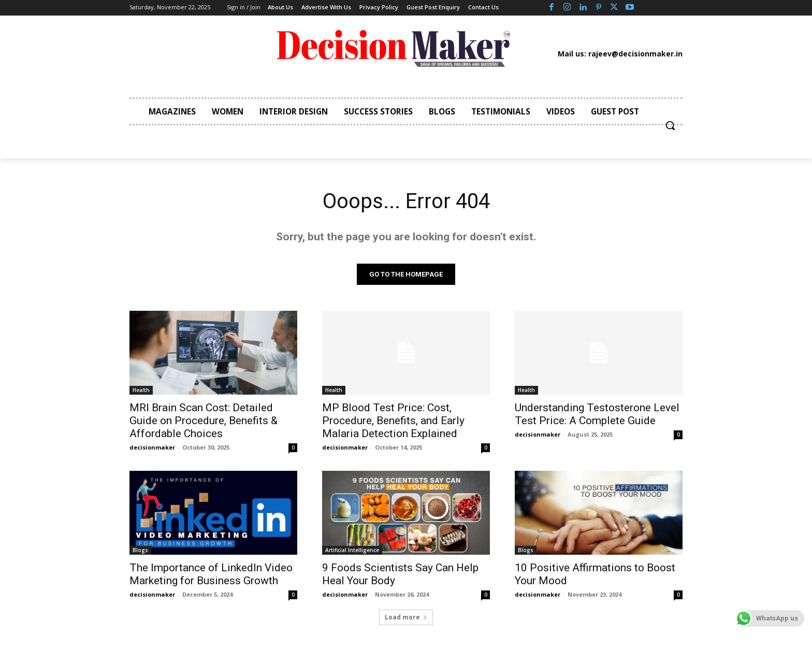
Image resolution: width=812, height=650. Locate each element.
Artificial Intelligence (352, 550)
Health (141, 390)
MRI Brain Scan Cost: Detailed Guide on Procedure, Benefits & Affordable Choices (204, 421)
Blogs (140, 550)
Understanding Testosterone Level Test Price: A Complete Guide (597, 414)
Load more (406, 617)
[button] (670, 125)
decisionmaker (152, 447)
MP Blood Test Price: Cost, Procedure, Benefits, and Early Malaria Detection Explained (393, 421)
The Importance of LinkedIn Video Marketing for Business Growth (211, 574)
